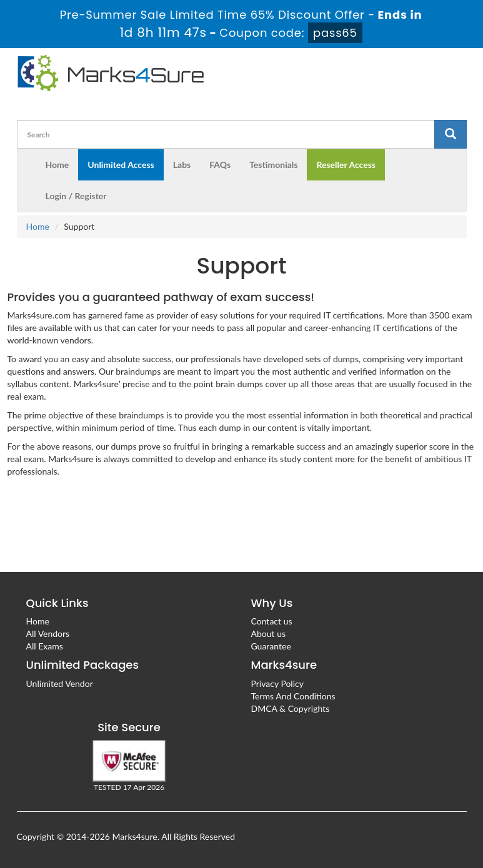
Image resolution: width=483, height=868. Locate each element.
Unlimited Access (121, 165)
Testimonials (273, 165)
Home (57, 165)
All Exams (45, 646)
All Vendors (48, 634)
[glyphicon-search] (451, 134)
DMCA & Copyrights (291, 708)
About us (269, 634)
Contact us (272, 621)
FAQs (220, 165)
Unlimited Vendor (60, 683)
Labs (182, 165)
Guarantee (271, 646)
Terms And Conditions (293, 696)
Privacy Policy (277, 683)
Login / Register (76, 196)
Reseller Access (346, 165)
